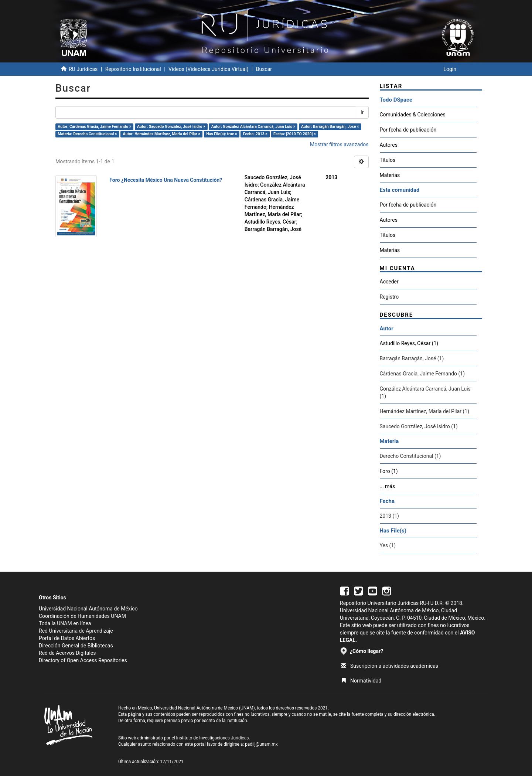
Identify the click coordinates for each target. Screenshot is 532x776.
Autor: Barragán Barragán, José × (330, 127)
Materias (390, 175)
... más (388, 486)
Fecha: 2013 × (255, 134)
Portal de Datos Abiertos (67, 638)
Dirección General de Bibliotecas (76, 646)
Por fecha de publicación (408, 130)
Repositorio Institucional (133, 69)
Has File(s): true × (221, 134)
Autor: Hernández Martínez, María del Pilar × (162, 134)
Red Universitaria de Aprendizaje (76, 631)
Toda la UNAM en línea (65, 623)
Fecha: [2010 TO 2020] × (295, 134)
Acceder (389, 282)
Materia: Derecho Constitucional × (87, 134)
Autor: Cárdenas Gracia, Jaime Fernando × (94, 127)
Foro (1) (389, 471)
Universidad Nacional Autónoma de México (88, 609)
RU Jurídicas (83, 69)
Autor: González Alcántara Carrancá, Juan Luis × (253, 127)
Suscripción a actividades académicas (390, 666)
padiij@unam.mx (261, 744)
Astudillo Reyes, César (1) (409, 343)
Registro (389, 297)
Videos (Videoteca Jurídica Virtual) (208, 69)
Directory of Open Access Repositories (83, 660)
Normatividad (361, 681)
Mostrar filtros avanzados (339, 144)
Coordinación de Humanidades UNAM (82, 616)
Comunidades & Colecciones (413, 115)
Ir (362, 112)
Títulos (388, 160)
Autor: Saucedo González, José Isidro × (171, 127)
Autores (389, 145)
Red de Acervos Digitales (67, 653)
